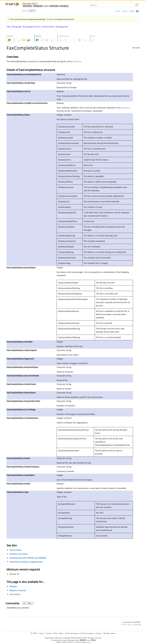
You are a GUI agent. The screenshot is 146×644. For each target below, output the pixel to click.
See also (136, 48)
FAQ (55, 633)
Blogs (61, 633)
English (132, 11)
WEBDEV (59, 642)
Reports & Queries (18, 590)
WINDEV (13, 587)
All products (15, 594)
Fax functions (15, 550)
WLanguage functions (31, 27)
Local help (137, 625)
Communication (48, 27)
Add (27, 603)
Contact (98, 633)
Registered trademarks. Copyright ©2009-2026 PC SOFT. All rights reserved (73, 638)
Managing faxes (62, 27)
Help (8, 27)
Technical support (87, 633)
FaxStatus (77, 61)
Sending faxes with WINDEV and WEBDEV (28, 558)
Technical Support (72, 633)
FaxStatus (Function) (19, 554)
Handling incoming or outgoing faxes (26, 562)
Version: (25, 11)
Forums (49, 633)
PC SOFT (34, 633)
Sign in (125, 11)
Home (118, 11)
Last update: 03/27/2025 (132, 622)
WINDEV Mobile (68, 642)
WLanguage (17, 27)
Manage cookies (110, 633)
